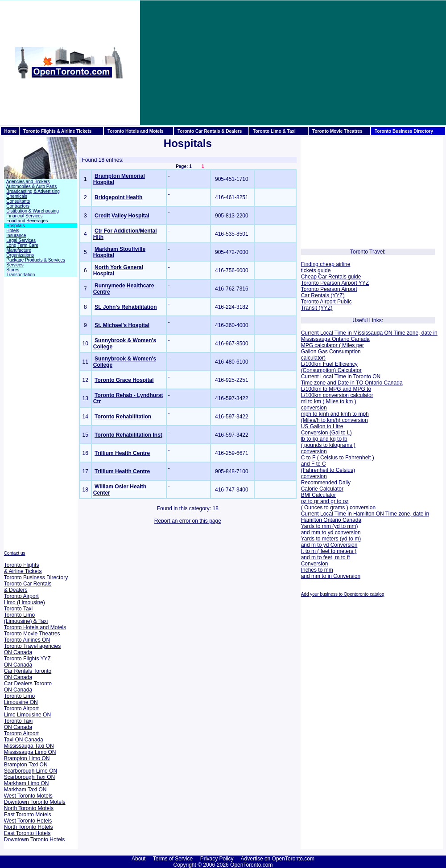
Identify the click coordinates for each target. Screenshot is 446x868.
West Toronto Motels (28, 796)
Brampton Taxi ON (26, 765)
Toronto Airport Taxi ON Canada (24, 737)
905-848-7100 (232, 471)
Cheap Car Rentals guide (331, 277)
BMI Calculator (319, 495)
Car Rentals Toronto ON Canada (28, 674)
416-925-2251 (232, 380)
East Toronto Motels (28, 815)
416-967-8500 (232, 344)
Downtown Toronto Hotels (35, 839)
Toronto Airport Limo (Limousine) (25, 599)
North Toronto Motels (29, 808)
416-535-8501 (232, 234)
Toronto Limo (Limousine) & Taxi (26, 618)
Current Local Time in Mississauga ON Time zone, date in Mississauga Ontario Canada (369, 336)
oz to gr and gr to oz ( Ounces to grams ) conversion (338, 504)
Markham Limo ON (27, 783)
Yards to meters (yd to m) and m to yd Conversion (331, 542)
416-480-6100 (232, 362)
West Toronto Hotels (28, 821)
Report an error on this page (188, 521)
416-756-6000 (232, 270)
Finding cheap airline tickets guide (326, 267)
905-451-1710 (232, 179)
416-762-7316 (232, 289)
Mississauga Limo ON (30, 752)
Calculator (349, 370)
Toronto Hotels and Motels (35, 627)
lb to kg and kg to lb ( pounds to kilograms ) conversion (328, 445)
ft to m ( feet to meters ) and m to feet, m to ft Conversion (329, 557)
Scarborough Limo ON (31, 771)
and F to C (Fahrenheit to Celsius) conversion (328, 470)
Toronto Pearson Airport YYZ (335, 283)
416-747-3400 (232, 490)
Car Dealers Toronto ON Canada (28, 687)
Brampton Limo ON (27, 758)
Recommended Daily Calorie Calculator (326, 486)
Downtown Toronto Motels (35, 802)
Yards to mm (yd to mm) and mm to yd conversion (331, 529)
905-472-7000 (232, 252)
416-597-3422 (232, 398)
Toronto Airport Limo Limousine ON (27, 712)
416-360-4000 (232, 325)
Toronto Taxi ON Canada (18, 724)
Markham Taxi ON (25, 790)
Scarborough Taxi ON (30, 777)
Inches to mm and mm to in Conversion (331, 573)
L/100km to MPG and (326, 389)
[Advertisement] (259, 63)
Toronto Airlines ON (27, 640)
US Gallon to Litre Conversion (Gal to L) (326, 430)
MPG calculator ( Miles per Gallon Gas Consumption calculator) (332, 352)
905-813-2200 (232, 216)
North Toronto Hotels (29, 827)
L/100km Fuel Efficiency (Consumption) (329, 367)
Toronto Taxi (18, 609)
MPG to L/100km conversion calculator (337, 392)
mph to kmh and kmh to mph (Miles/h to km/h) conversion (335, 417)
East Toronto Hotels (27, 833)
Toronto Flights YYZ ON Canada (27, 662)
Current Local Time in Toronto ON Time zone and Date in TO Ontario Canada (352, 380)
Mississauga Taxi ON (29, 746)
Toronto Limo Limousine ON (21, 699)
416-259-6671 (232, 453)
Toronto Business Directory (36, 577)
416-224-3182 (232, 307)
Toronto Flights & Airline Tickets (23, 568)
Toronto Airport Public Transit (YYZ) (326, 305)
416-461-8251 (232, 197)
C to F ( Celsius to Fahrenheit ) (338, 458)
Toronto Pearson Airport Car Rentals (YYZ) (329, 292)
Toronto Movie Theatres (32, 634)
